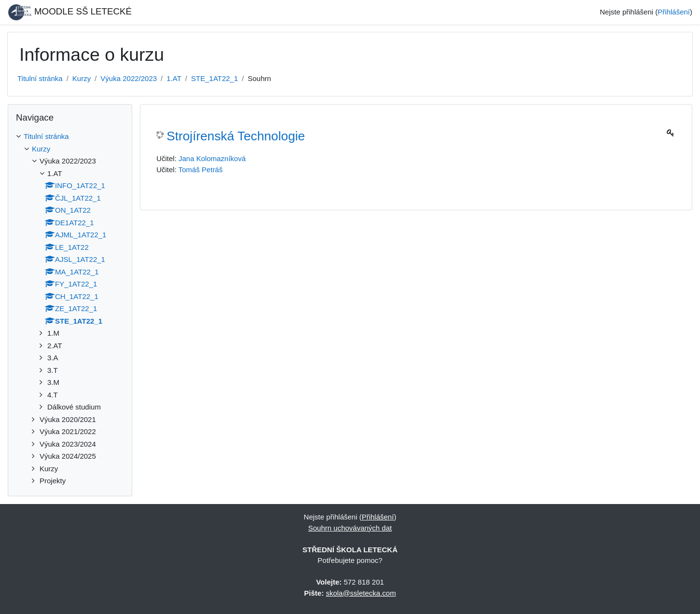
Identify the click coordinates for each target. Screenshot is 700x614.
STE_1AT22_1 (214, 78)
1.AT (174, 78)
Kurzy (82, 78)
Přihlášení (674, 12)
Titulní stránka (40, 78)
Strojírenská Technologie (236, 136)
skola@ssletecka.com (361, 593)
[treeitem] (70, 137)
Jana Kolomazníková (212, 158)
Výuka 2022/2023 (129, 78)
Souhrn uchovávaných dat (350, 528)
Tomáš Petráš (201, 170)
